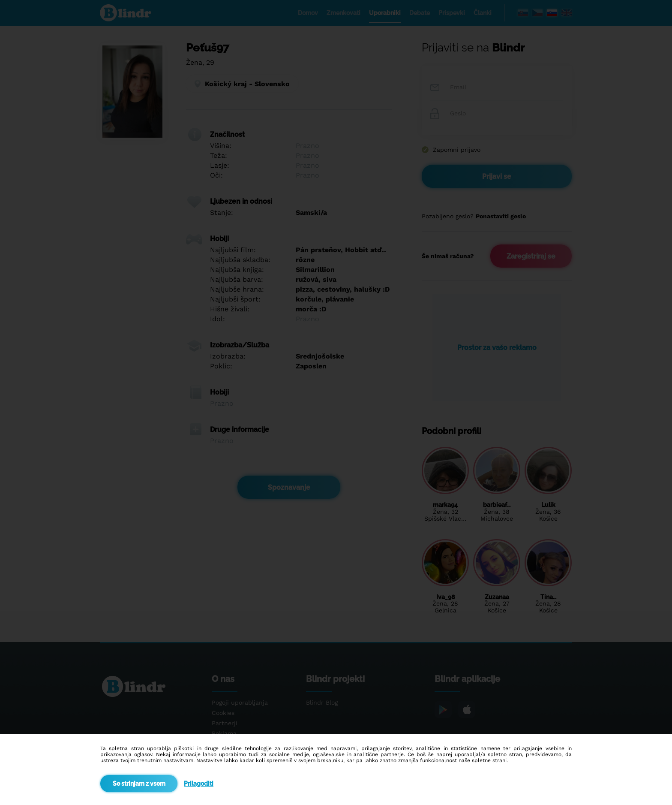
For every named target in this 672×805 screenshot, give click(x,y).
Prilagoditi (199, 784)
